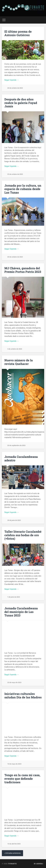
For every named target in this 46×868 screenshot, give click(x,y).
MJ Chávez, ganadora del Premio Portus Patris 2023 (23, 270)
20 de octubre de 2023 (15, 257)
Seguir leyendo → (12, 80)
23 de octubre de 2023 (15, 174)
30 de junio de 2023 (14, 520)
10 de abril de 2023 (14, 844)
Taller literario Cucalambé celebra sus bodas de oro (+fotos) (23, 535)
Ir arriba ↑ (39, 864)
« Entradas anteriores (12, 853)
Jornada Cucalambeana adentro (21, 458)
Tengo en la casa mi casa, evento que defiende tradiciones (22, 779)
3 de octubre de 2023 (15, 349)
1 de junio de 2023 (14, 597)
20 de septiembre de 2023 (16, 445)
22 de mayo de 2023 (14, 682)
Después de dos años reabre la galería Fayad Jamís (21, 103)
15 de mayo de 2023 (14, 764)
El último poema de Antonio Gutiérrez (18, 33)
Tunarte (12, 864)
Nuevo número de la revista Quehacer (19, 362)
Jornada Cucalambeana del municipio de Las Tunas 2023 (21, 612)
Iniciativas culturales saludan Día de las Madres (23, 696)
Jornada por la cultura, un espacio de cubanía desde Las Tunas (23, 189)
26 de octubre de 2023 (15, 88)
